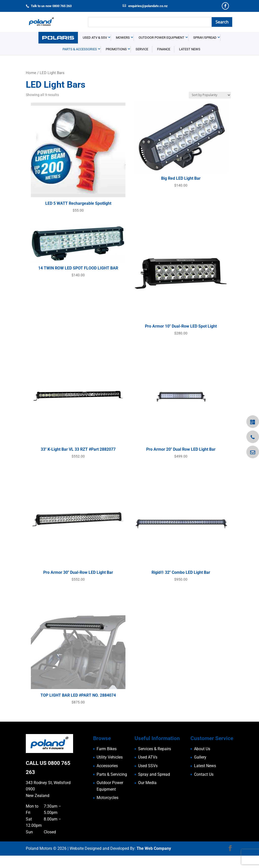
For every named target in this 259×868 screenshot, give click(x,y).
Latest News (190, 62)
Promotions (116, 62)
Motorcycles (107, 810)
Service (142, 62)
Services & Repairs (155, 761)
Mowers (123, 50)
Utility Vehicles (110, 770)
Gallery (200, 770)
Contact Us (204, 787)
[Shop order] (210, 108)
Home (31, 85)
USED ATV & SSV (95, 50)
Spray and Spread (154, 787)
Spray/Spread (205, 50)
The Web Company (154, 861)
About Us (202, 761)
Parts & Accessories (80, 62)
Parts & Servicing (112, 787)
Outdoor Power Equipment (161, 50)
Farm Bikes (107, 761)
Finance (164, 62)
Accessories (107, 778)
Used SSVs (148, 778)
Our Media (147, 795)
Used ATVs (148, 770)
